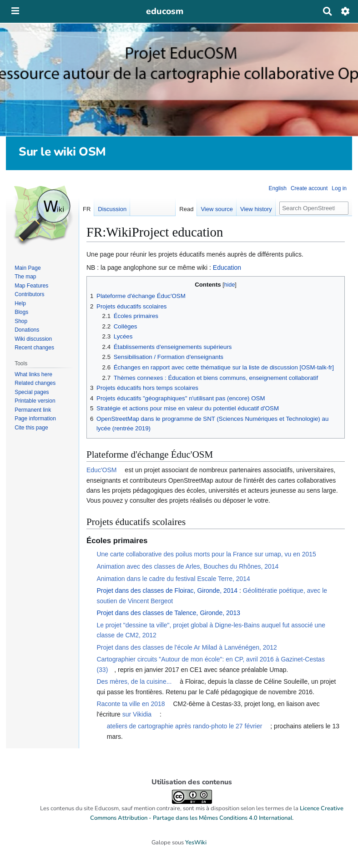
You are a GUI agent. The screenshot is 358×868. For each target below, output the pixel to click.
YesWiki (196, 843)
